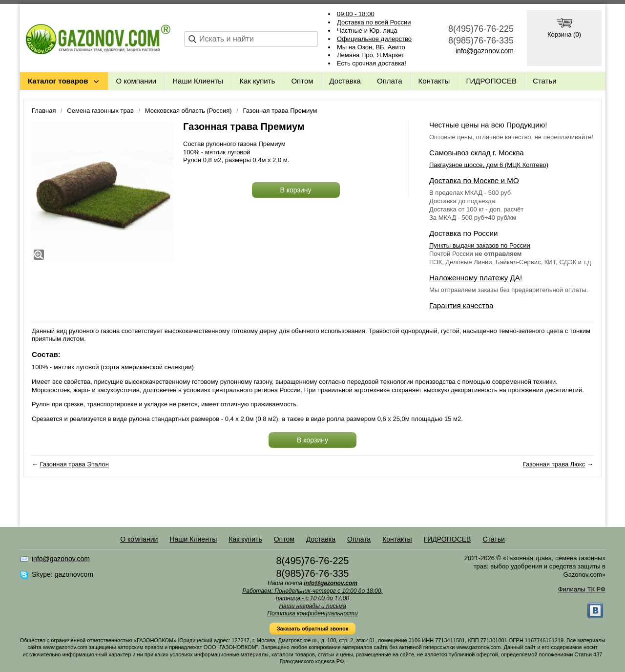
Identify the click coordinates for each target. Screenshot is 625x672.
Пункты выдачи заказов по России (480, 245)
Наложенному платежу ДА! (476, 278)
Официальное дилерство (374, 39)
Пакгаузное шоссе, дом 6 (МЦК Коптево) (489, 165)
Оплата (390, 81)
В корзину (296, 190)
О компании (136, 81)
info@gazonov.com (485, 51)
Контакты (434, 81)
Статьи (545, 81)
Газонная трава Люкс (554, 464)
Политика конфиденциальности (312, 613)
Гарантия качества (461, 305)
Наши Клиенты (198, 81)
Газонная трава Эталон (74, 464)
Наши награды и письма (312, 606)
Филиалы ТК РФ (582, 589)
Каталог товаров (58, 81)
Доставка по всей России (374, 22)
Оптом (302, 81)
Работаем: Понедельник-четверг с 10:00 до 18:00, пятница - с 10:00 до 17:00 (312, 595)
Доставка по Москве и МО (474, 180)
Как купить (257, 81)
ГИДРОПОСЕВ (491, 81)
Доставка (345, 81)
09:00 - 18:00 (356, 14)
